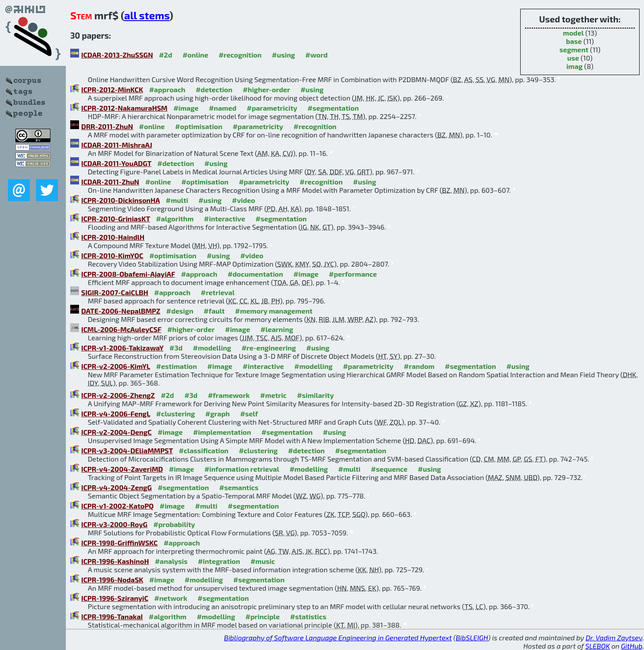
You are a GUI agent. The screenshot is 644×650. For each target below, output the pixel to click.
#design (180, 311)
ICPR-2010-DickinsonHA (121, 200)
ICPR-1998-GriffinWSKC (119, 543)
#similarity (315, 395)
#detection (214, 89)
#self (249, 413)
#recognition (240, 55)
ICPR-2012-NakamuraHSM (124, 108)
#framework (229, 395)
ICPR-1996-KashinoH (115, 561)
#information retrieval (242, 469)
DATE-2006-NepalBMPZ (121, 311)
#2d (165, 55)
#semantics (239, 487)
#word (317, 55)
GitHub (632, 646)
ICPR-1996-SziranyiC (115, 598)
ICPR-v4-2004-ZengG (117, 487)
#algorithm (175, 218)
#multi (177, 200)
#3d (176, 348)
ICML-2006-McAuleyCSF (121, 329)
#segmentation (333, 108)
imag (574, 66)
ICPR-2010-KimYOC (112, 255)
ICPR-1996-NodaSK (112, 580)
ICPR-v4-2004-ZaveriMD (122, 469)
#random (419, 366)
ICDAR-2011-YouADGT (116, 163)
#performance (353, 274)
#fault (214, 311)
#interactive (225, 218)
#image (186, 108)
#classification (203, 450)
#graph (218, 413)
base (574, 41)
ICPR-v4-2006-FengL (116, 413)
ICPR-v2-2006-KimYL (116, 366)
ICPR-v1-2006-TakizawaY (122, 348)
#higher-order (266, 89)
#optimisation (199, 126)
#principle (263, 616)
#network (171, 598)
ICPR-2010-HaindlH (113, 237)
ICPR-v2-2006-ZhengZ (118, 395)
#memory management (274, 311)
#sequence (389, 469)
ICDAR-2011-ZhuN (110, 182)
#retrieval (218, 292)
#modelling (212, 348)
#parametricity (272, 108)
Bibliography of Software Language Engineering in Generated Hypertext (338, 637)
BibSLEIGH (472, 637)
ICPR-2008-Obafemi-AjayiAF (128, 274)
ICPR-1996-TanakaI (112, 616)
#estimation (176, 366)
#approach (167, 89)
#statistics (308, 616)
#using (283, 55)
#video (243, 200)
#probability (174, 524)
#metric (273, 395)
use (573, 58)
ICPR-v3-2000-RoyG (114, 524)
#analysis (171, 561)
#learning (277, 329)
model (573, 33)
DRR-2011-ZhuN (107, 126)
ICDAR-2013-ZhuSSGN (117, 55)
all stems (147, 15)
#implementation (222, 432)
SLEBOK (597, 646)
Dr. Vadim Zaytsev (614, 637)
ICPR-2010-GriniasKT (116, 218)
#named (223, 108)
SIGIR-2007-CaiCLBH (115, 292)
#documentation (255, 274)
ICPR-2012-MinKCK (112, 89)
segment (574, 49)
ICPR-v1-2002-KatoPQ (117, 506)
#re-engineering (269, 348)
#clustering (176, 413)
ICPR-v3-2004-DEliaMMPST (127, 450)
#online (196, 55)
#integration (219, 561)
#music (263, 561)
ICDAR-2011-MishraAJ (117, 145)
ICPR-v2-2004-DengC (116, 432)
